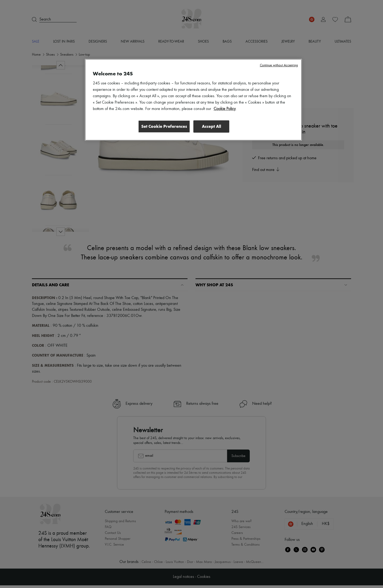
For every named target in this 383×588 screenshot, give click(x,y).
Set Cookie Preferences (163, 126)
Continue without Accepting (279, 65)
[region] (193, 100)
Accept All (211, 126)
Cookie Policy (225, 109)
